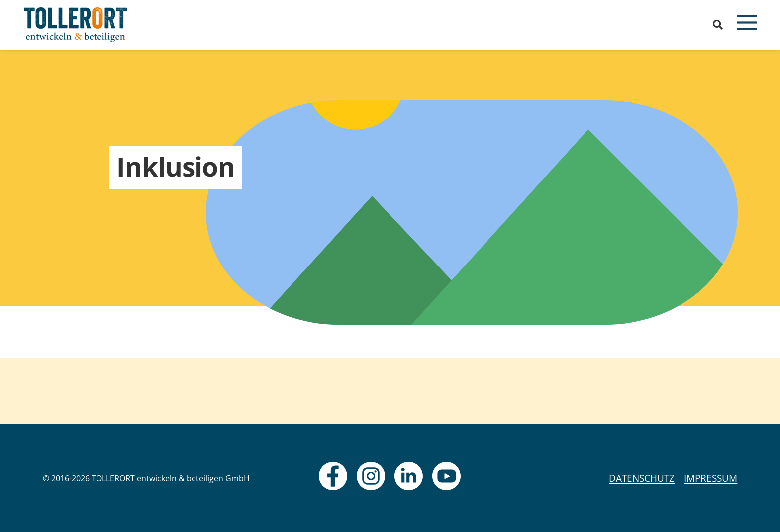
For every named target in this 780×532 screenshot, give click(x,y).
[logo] (76, 25)
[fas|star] (333, 476)
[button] (718, 25)
